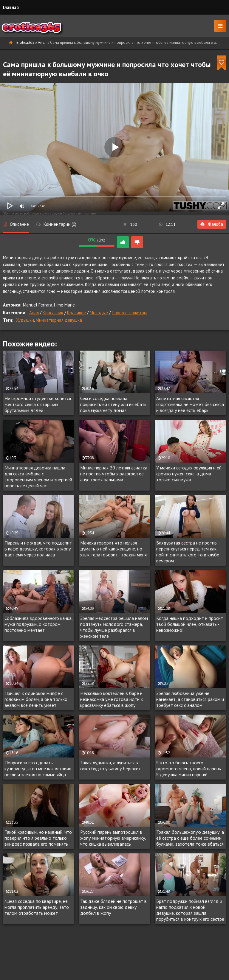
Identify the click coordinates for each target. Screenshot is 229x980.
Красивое (76, 313)
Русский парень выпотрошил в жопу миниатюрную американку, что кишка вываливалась (113, 838)
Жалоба (212, 224)
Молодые (99, 313)
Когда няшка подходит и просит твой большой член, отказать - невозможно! (190, 624)
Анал (42, 42)
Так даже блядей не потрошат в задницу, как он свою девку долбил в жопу (113, 907)
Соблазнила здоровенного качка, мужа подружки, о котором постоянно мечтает (38, 624)
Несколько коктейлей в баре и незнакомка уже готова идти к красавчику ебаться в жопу (112, 699)
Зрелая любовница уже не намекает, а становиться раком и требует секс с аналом (190, 699)
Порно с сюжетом (129, 313)
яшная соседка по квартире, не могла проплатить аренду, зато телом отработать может (37, 907)
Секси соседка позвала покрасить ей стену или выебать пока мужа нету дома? (113, 404)
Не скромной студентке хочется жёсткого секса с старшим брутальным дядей (38, 404)
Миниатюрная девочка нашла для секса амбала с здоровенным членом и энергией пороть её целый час (38, 477)
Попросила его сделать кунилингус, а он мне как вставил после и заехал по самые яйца (38, 769)
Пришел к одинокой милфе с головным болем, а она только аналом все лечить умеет (36, 699)
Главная (11, 7)
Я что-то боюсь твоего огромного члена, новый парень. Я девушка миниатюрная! (189, 769)
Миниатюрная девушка (59, 320)
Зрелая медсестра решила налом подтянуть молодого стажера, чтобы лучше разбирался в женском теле (114, 627)
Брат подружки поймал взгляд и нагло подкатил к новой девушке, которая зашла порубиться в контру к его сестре (190, 910)
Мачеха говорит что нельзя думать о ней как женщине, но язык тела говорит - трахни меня (113, 549)
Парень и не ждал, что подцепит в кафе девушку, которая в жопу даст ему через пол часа (38, 549)
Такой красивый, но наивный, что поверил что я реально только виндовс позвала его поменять (38, 838)
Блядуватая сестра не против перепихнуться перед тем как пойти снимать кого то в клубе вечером (188, 552)
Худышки (25, 320)
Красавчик (53, 313)
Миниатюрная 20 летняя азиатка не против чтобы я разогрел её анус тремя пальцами (114, 474)
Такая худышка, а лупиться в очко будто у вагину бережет (110, 766)
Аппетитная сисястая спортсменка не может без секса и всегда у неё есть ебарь (190, 404)
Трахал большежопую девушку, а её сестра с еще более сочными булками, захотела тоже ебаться (190, 838)
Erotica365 (25, 42)
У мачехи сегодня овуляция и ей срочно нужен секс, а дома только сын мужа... (189, 474)
